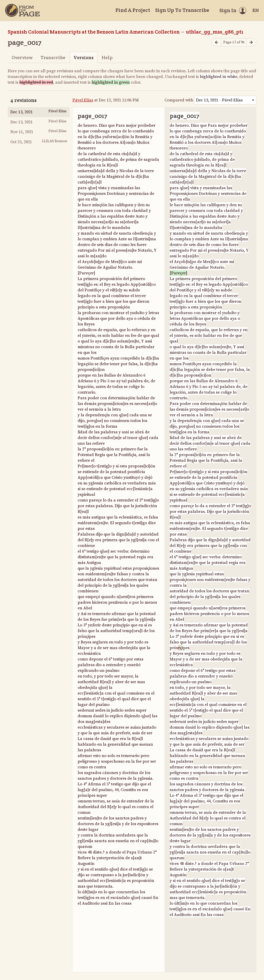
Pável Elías (83, 100)
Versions (84, 57)
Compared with (179, 100)
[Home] (22, 10)
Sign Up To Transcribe (182, 10)
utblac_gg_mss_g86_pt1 (215, 32)
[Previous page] (216, 42)
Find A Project (133, 10)
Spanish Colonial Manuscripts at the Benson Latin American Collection (94, 32)
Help (107, 57)
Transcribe (53, 57)
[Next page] (251, 42)
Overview (22, 57)
